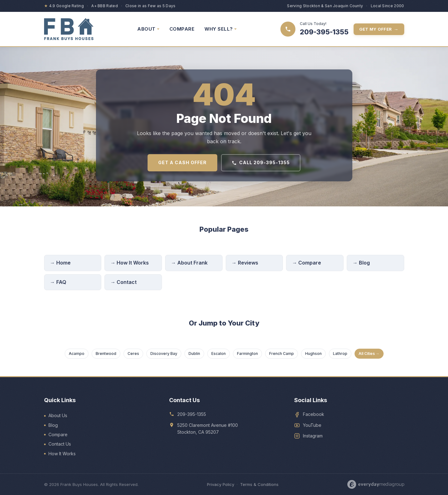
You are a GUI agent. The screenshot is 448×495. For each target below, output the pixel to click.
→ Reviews (245, 263)
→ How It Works (130, 263)
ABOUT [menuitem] (148, 29)
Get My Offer (379, 29)
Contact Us (60, 444)
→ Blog (361, 263)
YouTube (312, 425)
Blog (53, 425)
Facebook (314, 414)
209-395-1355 (192, 414)
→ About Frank (189, 263)
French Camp (282, 354)
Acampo (77, 354)
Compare (58, 434)
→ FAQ (58, 282)
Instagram (313, 436)
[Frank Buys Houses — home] (69, 29)
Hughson (313, 354)
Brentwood (106, 354)
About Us (58, 415)
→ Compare (307, 263)
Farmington (247, 354)
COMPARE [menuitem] (182, 29)
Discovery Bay (164, 354)
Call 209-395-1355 (261, 162)
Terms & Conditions (259, 484)
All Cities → (369, 354)
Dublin (194, 354)
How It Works (62, 454)
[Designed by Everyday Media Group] (376, 484)
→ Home (60, 263)
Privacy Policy (221, 484)
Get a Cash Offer (182, 162)
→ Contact (123, 282)
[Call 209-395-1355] (315, 29)
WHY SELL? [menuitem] (221, 29)
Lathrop (340, 354)
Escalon (219, 354)
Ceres (133, 354)
